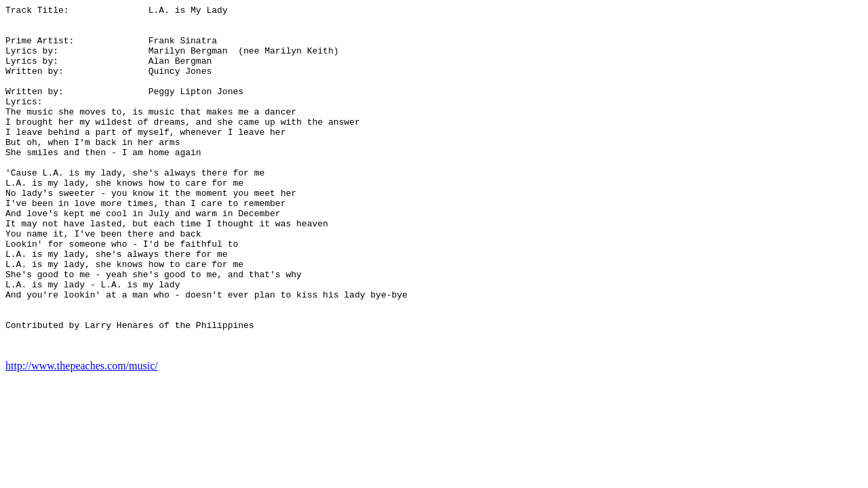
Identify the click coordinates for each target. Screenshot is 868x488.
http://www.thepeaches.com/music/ (82, 435)
